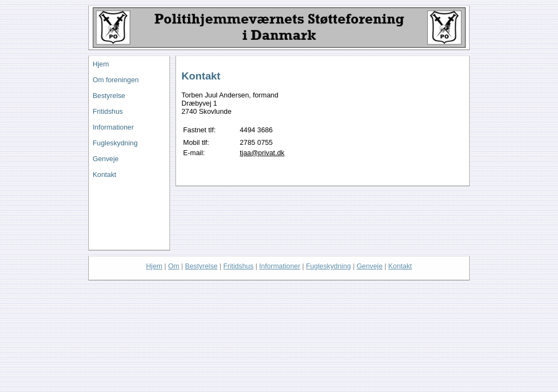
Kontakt (104, 174)
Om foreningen (116, 80)
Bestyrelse (109, 96)
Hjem (101, 64)
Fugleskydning (115, 143)
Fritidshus (108, 111)
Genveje (106, 159)
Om (174, 266)
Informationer (113, 127)
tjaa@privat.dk (262, 153)
